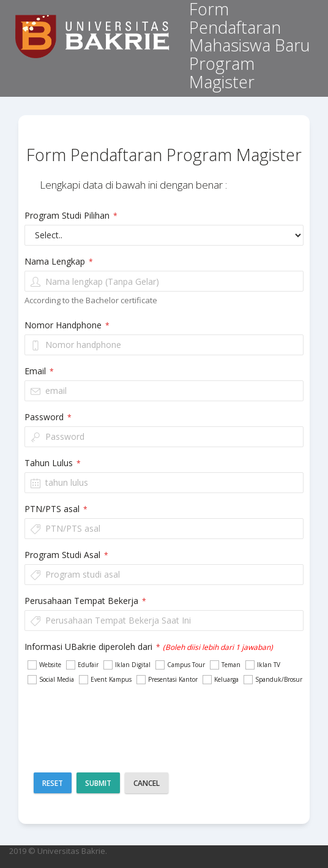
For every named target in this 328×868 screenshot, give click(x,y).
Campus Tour (180, 665)
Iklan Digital (126, 665)
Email (39, 371)
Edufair (82, 665)
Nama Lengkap (59, 261)
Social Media (50, 680)
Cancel (147, 783)
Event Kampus (105, 680)
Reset (53, 783)
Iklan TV (262, 665)
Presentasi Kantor (166, 680)
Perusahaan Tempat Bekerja (85, 601)
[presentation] (190, 719)
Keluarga (220, 680)
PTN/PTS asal (56, 509)
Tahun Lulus (53, 463)
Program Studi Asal (66, 555)
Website (44, 665)
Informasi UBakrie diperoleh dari (149, 647)
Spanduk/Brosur (272, 680)
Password (48, 417)
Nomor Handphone (67, 325)
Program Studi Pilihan (71, 215)
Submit (98, 783)
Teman (225, 665)
